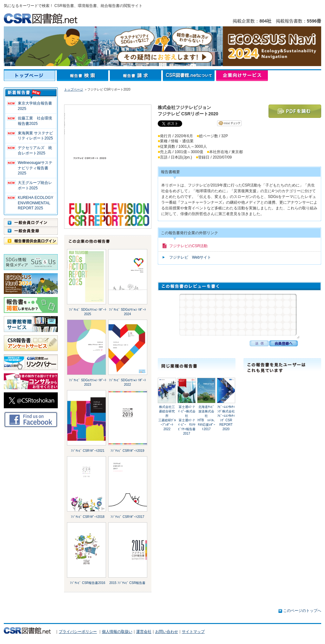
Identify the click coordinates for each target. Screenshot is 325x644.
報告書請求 (136, 76)
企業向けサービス (242, 76)
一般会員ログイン (31, 222)
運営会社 (144, 632)
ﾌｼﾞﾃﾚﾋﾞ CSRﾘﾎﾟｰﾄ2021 (88, 451)
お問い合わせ (167, 632)
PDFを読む (295, 111)
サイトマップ (193, 632)
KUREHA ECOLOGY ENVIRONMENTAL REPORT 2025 (36, 203)
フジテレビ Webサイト (190, 257)
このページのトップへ (302, 611)
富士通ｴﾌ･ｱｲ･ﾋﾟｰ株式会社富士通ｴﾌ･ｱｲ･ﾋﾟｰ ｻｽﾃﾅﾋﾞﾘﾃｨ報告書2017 (187, 420)
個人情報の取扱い (117, 632)
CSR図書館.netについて (189, 76)
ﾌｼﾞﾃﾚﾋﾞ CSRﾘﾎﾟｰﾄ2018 (88, 517)
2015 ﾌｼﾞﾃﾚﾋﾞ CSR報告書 (128, 583)
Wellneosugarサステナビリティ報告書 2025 (35, 168)
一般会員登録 (31, 231)
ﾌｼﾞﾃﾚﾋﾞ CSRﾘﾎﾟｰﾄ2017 (127, 517)
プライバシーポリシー (78, 632)
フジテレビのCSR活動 (188, 246)
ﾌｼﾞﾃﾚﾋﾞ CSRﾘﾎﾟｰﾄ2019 (127, 451)
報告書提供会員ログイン (31, 241)
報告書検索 (83, 76)
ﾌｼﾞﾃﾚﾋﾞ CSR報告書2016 (87, 583)
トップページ (30, 76)
